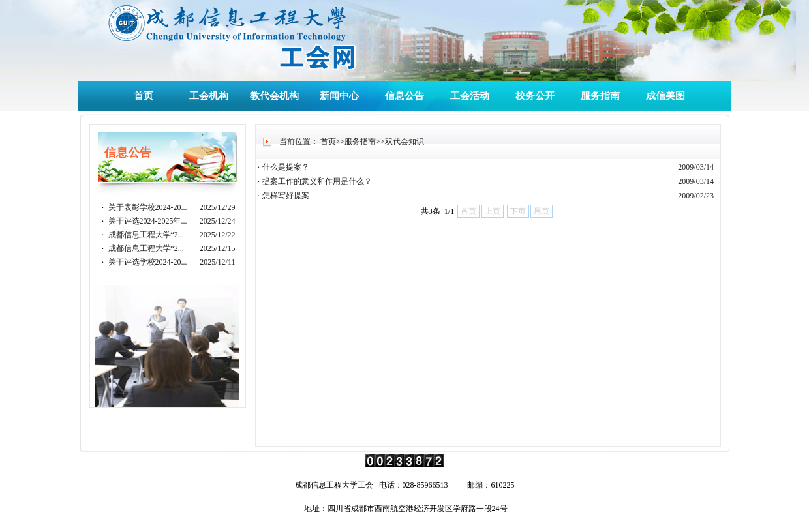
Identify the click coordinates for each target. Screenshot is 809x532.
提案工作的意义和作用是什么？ (317, 181)
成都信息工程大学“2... (146, 235)
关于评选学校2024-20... (148, 262)
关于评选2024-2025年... (148, 221)
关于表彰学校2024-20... (148, 207)
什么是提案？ (286, 167)
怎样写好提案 (286, 196)
